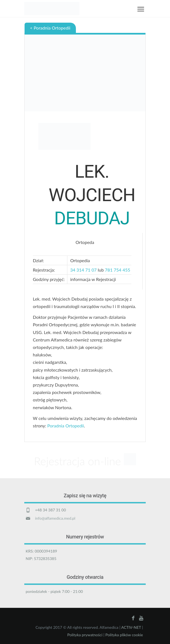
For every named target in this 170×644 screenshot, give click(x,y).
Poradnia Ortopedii (66, 426)
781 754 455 (118, 270)
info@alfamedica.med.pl (55, 518)
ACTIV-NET (131, 627)
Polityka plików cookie (124, 635)
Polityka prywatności (85, 635)
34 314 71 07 (83, 270)
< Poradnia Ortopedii (50, 28)
